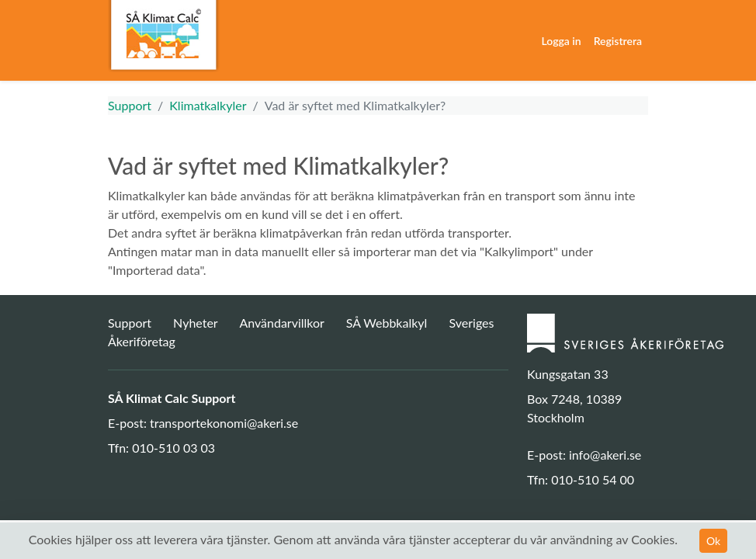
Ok (713, 541)
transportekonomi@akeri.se (224, 423)
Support (130, 105)
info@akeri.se (605, 455)
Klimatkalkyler (208, 105)
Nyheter (197, 323)
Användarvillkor (281, 323)
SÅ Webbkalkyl (387, 323)
